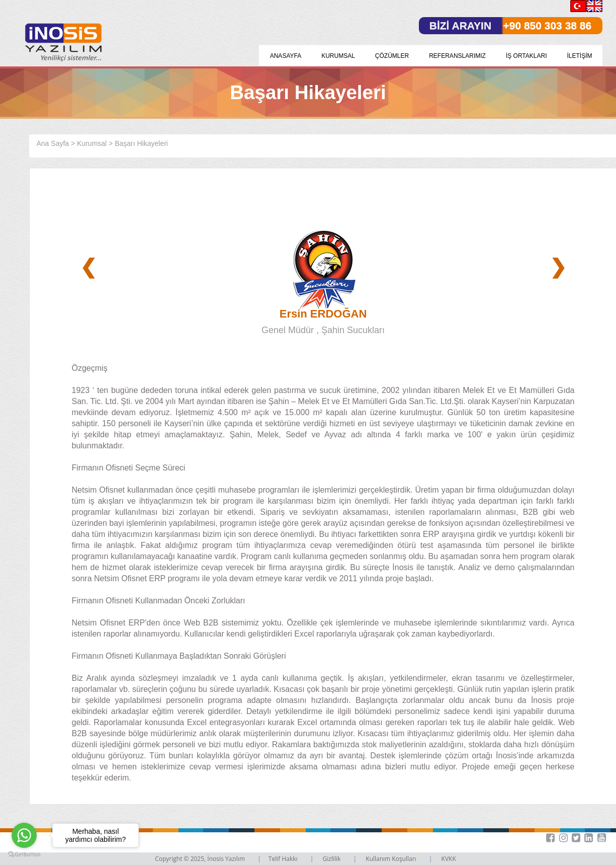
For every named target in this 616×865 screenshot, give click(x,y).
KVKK (449, 859)
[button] (597, 838)
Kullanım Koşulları (391, 859)
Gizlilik (333, 859)
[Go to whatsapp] (24, 835)
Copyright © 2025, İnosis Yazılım (201, 859)
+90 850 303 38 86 (547, 25)
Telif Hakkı (284, 859)
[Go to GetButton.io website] (24, 855)
